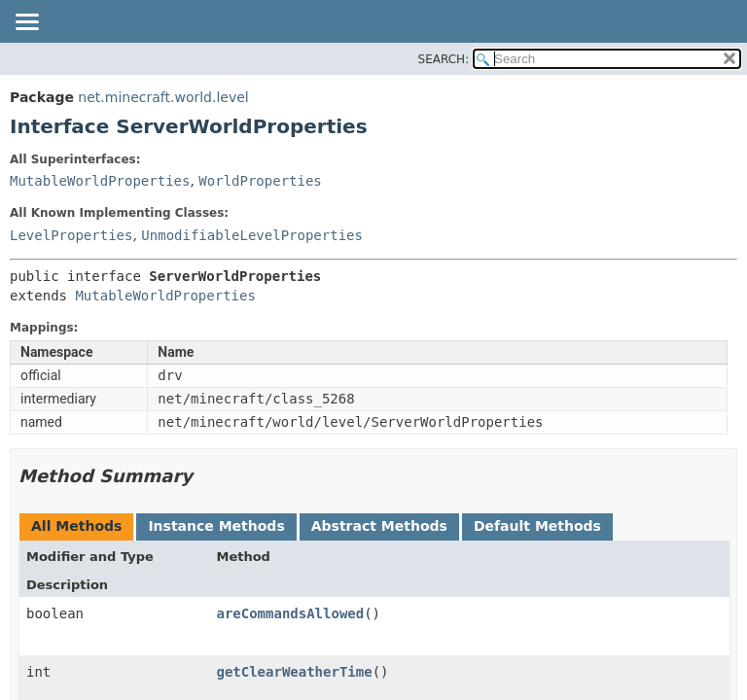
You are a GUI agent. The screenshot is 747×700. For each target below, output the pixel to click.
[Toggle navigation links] (26, 23)
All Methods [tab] (76, 526)
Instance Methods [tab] (216, 526)
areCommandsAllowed (290, 613)
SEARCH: (444, 59)
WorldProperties (260, 181)
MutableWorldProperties (100, 181)
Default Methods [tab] (537, 526)
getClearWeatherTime (294, 672)
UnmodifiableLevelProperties (252, 235)
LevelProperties (71, 235)
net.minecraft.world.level (163, 97)
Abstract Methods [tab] (379, 526)
